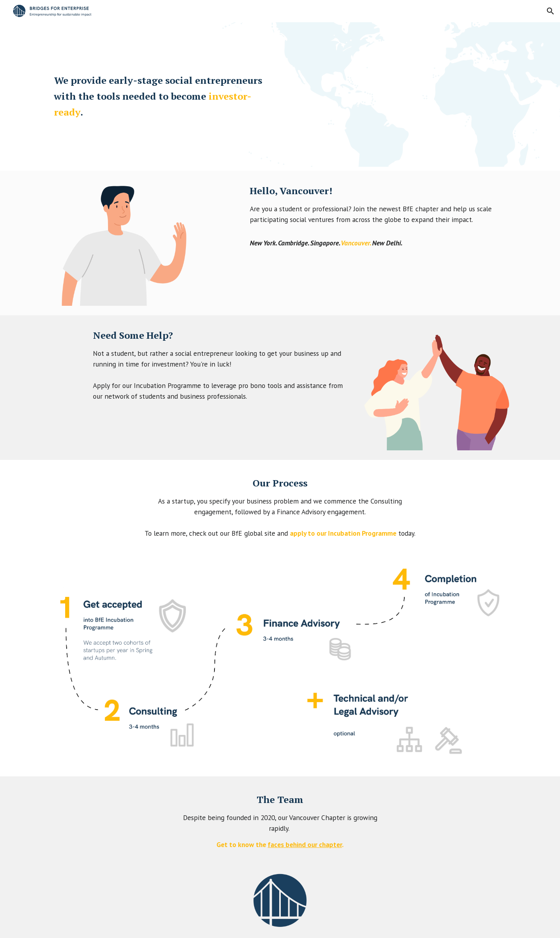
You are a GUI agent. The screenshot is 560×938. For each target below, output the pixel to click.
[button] (550, 11)
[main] (162, 96)
